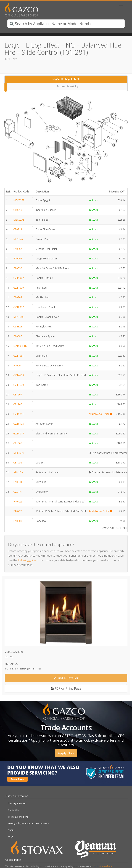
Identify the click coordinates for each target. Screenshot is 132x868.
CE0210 (18, 210)
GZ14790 (19, 375)
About (11, 830)
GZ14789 (19, 385)
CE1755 (18, 462)
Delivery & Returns (17, 803)
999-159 (18, 472)
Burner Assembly (67, 86)
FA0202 (18, 297)
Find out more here (103, 866)
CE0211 (18, 229)
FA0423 (18, 511)
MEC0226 (19, 453)
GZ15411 (19, 414)
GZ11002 (19, 278)
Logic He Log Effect (66, 79)
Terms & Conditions (18, 817)
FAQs (11, 837)
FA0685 (18, 336)
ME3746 (18, 239)
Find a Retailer (66, 678)
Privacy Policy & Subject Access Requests (28, 823)
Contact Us (14, 810)
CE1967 (18, 394)
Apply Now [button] (66, 753)
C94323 (18, 326)
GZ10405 (19, 424)
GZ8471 (18, 492)
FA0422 (18, 501)
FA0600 (18, 521)
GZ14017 (19, 433)
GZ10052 (19, 307)
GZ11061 (19, 356)
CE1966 (18, 404)
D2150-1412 (20, 346)
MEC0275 (19, 220)
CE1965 (18, 443)
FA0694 (18, 365)
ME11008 (19, 317)
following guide (27, 560)
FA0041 (18, 482)
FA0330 (18, 268)
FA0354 (18, 249)
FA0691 (18, 258)
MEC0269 (19, 200)
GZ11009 (19, 288)
